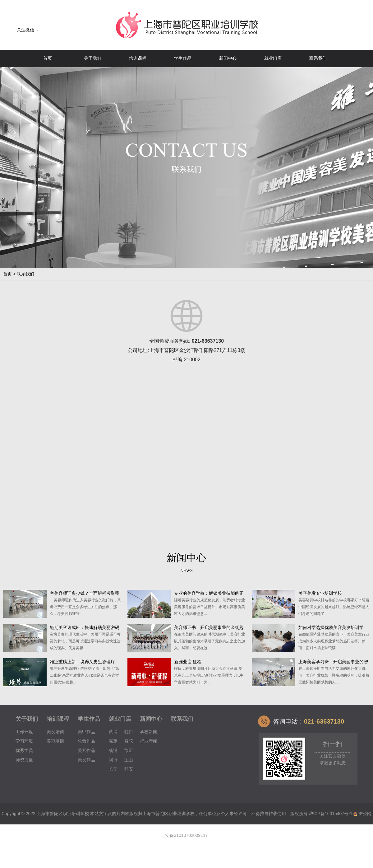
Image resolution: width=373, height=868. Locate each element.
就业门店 (273, 58)
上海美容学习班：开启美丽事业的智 (333, 662)
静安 (129, 769)
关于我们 (93, 58)
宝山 (129, 760)
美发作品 (86, 760)
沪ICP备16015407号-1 (330, 814)
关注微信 (28, 30)
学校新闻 (149, 732)
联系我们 (318, 58)
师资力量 (24, 760)
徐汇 (129, 750)
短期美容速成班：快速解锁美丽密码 (85, 627)
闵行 (113, 760)
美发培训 (55, 732)
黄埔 (113, 732)
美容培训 (55, 741)
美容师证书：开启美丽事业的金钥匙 (209, 627)
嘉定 (113, 741)
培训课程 (138, 58)
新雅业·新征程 (188, 662)
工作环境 (24, 732)
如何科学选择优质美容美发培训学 (331, 627)
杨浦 (113, 750)
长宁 (113, 769)
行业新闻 (149, 741)
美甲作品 (86, 732)
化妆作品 (86, 741)
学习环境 (24, 741)
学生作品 (183, 58)
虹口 (129, 732)
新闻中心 (228, 58)
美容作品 (86, 750)
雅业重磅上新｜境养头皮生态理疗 (82, 662)
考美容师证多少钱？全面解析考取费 (85, 593)
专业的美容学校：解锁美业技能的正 (209, 593)
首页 (48, 58)
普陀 (129, 741)
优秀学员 (24, 750)
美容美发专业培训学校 (320, 593)
